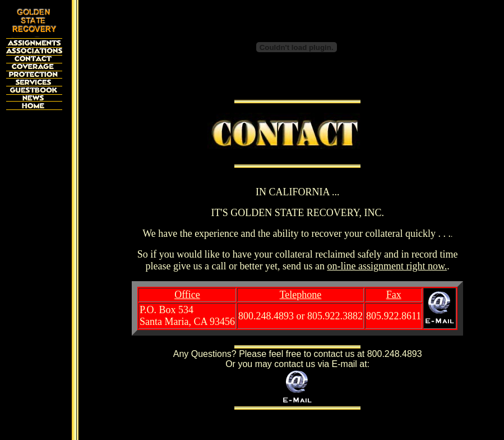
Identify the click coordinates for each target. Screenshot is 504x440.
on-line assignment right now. (387, 266)
